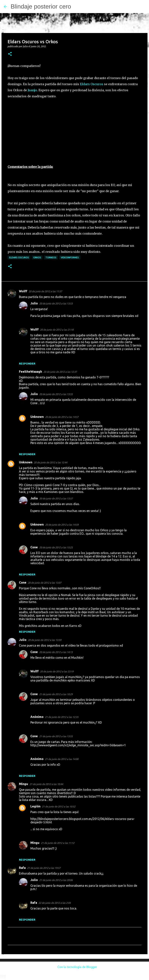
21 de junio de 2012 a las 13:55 (56, 736)
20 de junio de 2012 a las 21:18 (57, 330)
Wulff (23, 291)
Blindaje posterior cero (41, 6)
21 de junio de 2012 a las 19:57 (44, 868)
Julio (34, 303)
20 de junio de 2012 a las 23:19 (57, 671)
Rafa (22, 868)
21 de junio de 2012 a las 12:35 (62, 717)
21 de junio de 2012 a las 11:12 (58, 843)
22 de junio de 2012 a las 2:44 (55, 903)
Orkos (37, 257)
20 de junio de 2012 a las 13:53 (56, 303)
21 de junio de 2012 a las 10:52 (59, 806)
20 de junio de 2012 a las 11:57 (45, 291)
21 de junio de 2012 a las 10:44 (46, 784)
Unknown (37, 417)
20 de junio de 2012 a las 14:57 (62, 417)
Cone (34, 547)
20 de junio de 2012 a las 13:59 (45, 640)
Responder (27, 364)
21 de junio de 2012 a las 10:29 (56, 694)
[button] (10, 54)
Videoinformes (70, 257)
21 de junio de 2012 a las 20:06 (56, 880)
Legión (35, 806)
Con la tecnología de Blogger (74, 967)
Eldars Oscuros (92, 84)
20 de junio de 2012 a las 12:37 (60, 372)
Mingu (24, 784)
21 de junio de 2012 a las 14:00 (62, 759)
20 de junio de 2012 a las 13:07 (45, 583)
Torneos (51, 257)
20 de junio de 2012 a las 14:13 (56, 652)
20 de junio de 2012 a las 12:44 (50, 462)
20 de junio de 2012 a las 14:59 (62, 525)
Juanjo (32, 90)
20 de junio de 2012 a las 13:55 (56, 394)
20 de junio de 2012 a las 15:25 (56, 547)
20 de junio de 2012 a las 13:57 (56, 498)
